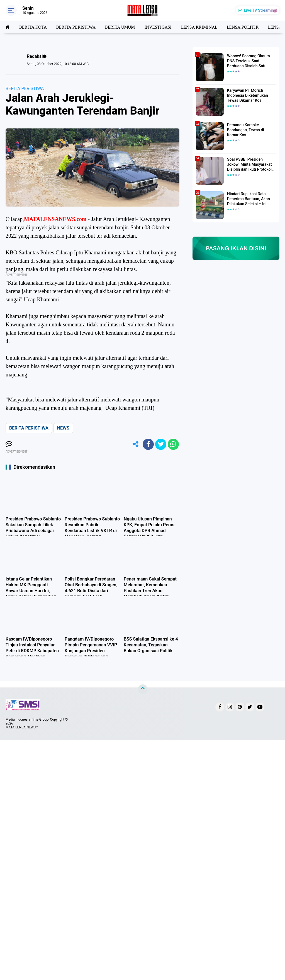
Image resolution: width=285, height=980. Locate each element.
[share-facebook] (148, 444)
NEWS (63, 428)
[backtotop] (143, 689)
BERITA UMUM (120, 27)
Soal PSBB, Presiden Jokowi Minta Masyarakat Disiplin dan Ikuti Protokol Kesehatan (249, 165)
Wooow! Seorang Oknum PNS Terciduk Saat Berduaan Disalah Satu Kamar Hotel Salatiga (249, 61)
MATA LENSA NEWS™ (22, 727)
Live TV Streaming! (261, 10)
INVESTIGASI (158, 27)
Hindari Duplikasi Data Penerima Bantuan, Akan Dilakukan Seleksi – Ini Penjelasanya (249, 199)
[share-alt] (136, 444)
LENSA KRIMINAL (199, 27)
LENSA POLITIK (243, 27)
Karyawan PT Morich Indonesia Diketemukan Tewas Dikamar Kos (248, 95)
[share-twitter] (161, 444)
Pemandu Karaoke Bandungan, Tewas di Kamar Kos (246, 130)
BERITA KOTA (33, 27)
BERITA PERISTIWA (76, 27)
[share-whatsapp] (173, 444)
